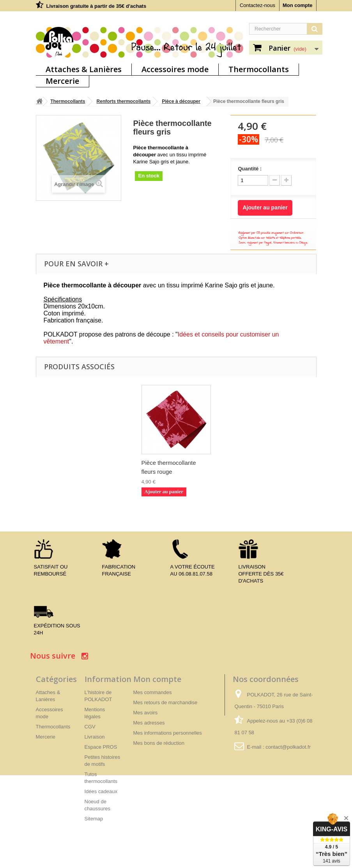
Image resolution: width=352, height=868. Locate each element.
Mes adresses (149, 723)
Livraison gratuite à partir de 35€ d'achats (96, 6)
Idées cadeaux (101, 791)
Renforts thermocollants (124, 101)
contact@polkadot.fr (288, 747)
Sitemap (94, 819)
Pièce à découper (181, 101)
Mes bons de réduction (159, 743)
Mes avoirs (146, 713)
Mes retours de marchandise (165, 702)
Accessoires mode (175, 69)
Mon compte (298, 5)
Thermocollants (259, 69)
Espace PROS (101, 747)
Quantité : (250, 169)
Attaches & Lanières (84, 69)
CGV (90, 727)
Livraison (95, 737)
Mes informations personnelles (168, 733)
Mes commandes (153, 692)
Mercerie (62, 81)
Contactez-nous (257, 5)
